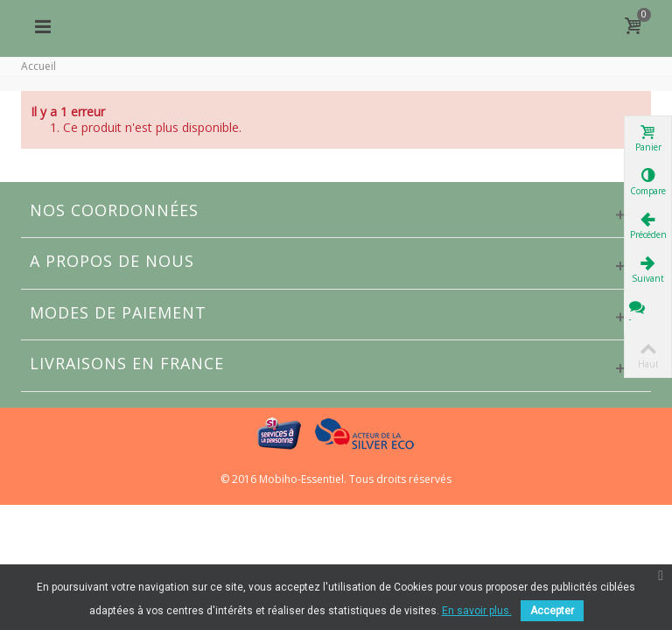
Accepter (552, 611)
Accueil (38, 66)
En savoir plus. (477, 611)
